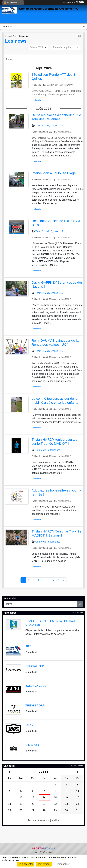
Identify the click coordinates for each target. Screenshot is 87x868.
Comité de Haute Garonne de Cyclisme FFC (49, 9)
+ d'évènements (77, 766)
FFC (28, 646)
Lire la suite (36, 100)
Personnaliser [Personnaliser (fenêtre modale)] (62, 864)
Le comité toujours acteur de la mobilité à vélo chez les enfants (55, 401)
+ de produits (78, 613)
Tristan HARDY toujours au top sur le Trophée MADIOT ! (55, 442)
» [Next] (64, 580)
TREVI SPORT (35, 705)
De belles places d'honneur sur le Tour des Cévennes (56, 117)
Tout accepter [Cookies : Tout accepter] (26, 864)
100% (29, 725)
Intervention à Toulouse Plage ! (55, 173)
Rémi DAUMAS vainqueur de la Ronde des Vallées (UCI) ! (55, 343)
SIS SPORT (33, 745)
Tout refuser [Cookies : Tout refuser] (44, 864)
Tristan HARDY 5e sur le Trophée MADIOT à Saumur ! (56, 533)
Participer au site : (73, 2)
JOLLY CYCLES (36, 686)
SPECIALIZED (35, 666)
